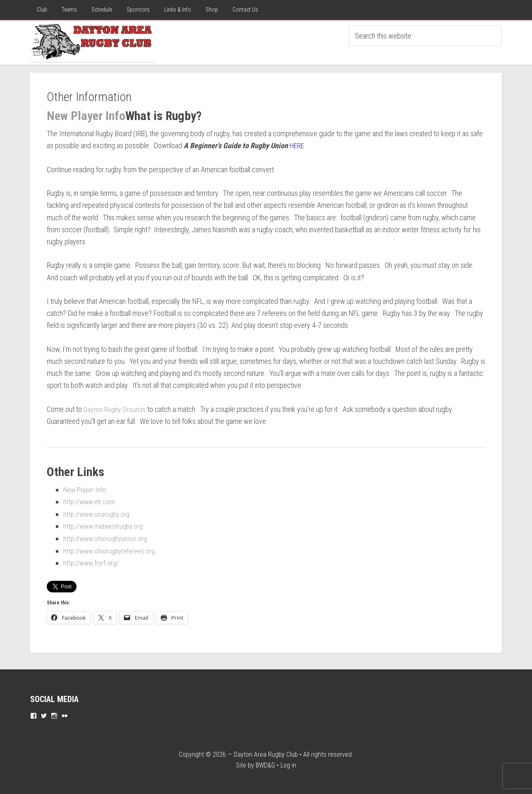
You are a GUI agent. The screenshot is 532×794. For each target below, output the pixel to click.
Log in (288, 764)
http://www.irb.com (90, 501)
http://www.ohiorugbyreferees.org (111, 550)
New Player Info (86, 116)
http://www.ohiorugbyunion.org (107, 538)
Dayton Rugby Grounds (116, 409)
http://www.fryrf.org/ (92, 562)
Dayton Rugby (92, 41)
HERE (297, 146)
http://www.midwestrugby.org (105, 526)
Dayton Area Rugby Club (266, 753)
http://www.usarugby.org (98, 513)
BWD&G (265, 764)
